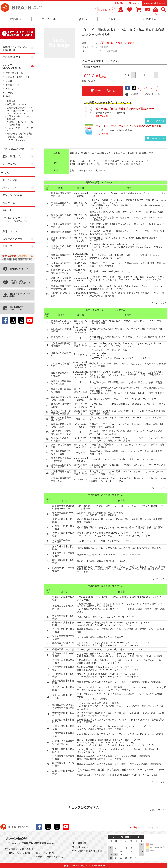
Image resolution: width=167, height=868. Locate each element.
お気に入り (149, 88)
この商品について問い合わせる (143, 94)
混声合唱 (124, 164)
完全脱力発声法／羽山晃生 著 (110, 113)
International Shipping (154, 3)
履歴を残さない (159, 810)
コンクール (50, 19)
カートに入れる (102, 91)
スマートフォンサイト (156, 827)
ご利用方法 (81, 843)
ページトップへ (159, 303)
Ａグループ (128, 161)
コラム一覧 (107, 10)
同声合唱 (136, 164)
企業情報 (119, 3)
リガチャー (115, 19)
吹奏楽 (16, 19)
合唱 (83, 19)
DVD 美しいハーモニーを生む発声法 (114, 130)
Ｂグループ (142, 161)
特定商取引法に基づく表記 (89, 851)
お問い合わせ (133, 3)
